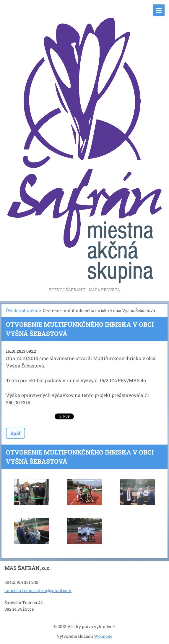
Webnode (103, 636)
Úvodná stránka (22, 310)
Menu (159, 10)
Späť (16, 433)
